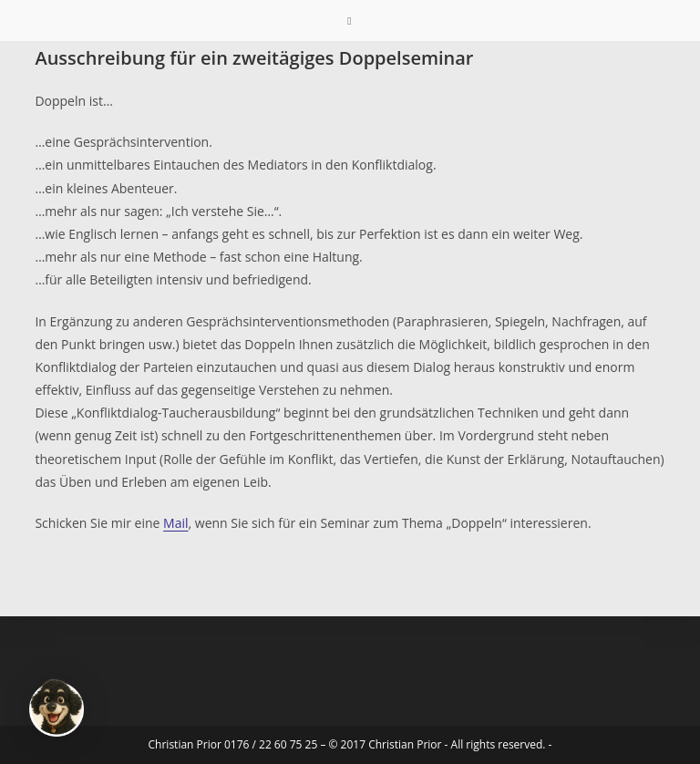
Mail (175, 523)
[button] (57, 707)
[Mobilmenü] (350, 21)
